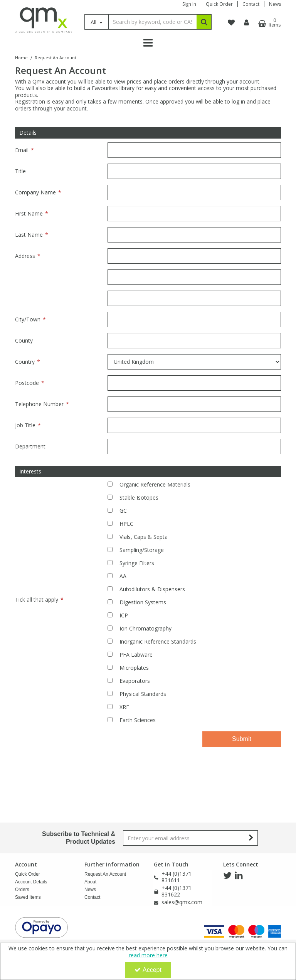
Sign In (189, 4)
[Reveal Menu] (148, 43)
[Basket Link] (269, 23)
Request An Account (105, 874)
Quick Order (219, 4)
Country (25, 362)
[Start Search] (204, 22)
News (275, 4)
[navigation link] (231, 23)
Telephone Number (39, 404)
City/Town (28, 319)
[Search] (152, 22)
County (24, 340)
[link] (227, 876)
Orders (22, 890)
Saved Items (28, 897)
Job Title (25, 425)
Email (22, 150)
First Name (29, 213)
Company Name (35, 192)
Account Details (31, 882)
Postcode (27, 383)
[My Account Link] (246, 23)
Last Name (29, 235)
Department (30, 446)
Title (20, 171)
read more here (148, 955)
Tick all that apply (37, 600)
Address (25, 256)
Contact (251, 4)
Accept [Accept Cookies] (148, 970)
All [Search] (94, 22)
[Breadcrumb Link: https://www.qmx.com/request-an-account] (55, 57)
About (90, 882)
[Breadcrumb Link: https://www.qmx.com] (21, 57)
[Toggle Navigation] (148, 43)
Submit (242, 739)
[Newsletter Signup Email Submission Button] (251, 838)
